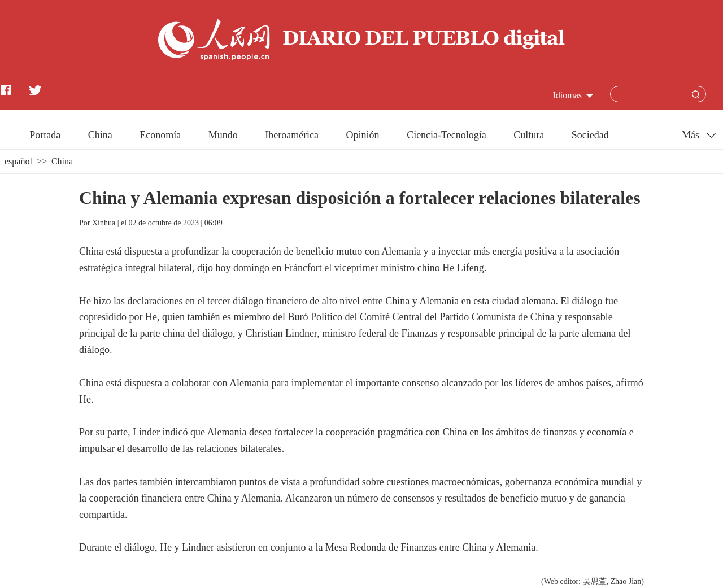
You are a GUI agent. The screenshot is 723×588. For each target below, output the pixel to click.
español (18, 161)
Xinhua (104, 223)
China (100, 135)
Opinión (363, 135)
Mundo (223, 135)
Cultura (529, 135)
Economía (160, 135)
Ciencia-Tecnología (447, 135)
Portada (45, 135)
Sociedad (590, 135)
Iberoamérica (292, 135)
